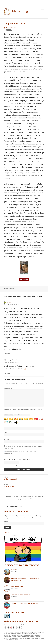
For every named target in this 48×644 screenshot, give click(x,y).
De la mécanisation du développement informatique (25, 579)
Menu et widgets (43, 9)
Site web (6, 439)
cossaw (9, 303)
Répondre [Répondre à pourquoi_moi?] (7, 373)
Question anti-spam (10, 457)
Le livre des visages (18, 586)
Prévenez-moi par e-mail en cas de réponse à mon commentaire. (20, 453)
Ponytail (14, 570)
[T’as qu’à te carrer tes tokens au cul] (7, 605)
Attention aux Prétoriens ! (21, 595)
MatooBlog (20, 11)
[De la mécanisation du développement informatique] (7, 580)
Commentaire (8, 388)
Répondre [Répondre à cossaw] (7, 354)
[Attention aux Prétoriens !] (7, 597)
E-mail (6, 433)
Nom (6, 426)
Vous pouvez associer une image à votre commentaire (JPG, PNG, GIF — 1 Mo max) (23, 410)
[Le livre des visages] (7, 589)
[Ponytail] (7, 572)
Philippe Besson (10, 288)
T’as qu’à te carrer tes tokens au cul (24, 603)
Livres (9, 30)
